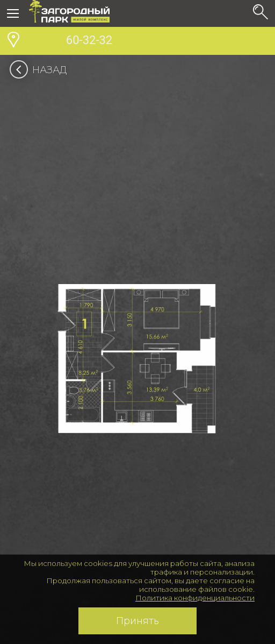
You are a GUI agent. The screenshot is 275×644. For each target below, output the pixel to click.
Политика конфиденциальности (195, 598)
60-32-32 (71, 41)
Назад (42, 70)
